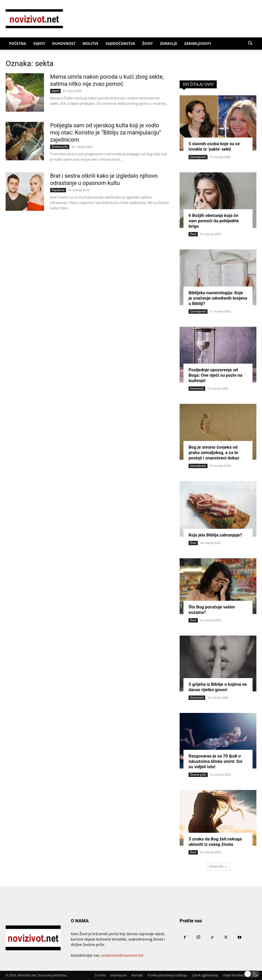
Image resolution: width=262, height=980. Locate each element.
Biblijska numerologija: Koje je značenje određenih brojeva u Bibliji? (218, 298)
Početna (18, 43)
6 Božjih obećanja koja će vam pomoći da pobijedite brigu (214, 221)
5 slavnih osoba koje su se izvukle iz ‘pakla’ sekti (214, 146)
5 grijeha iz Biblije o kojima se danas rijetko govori (218, 687)
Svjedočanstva (120, 43)
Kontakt (137, 975)
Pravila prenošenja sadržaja (167, 975)
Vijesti (39, 43)
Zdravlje (168, 43)
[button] (250, 44)
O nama (100, 975)
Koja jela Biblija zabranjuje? (215, 535)
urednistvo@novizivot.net (122, 955)
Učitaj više (218, 866)
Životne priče (60, 147)
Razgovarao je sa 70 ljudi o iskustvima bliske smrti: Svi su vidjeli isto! (215, 761)
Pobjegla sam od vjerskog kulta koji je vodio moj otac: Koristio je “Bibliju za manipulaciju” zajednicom (106, 133)
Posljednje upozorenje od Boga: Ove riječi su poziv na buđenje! (215, 375)
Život (148, 43)
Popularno (58, 190)
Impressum (119, 975)
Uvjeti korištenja (235, 975)
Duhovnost (64, 43)
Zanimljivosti (198, 43)
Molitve (91, 43)
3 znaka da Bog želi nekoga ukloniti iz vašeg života (215, 842)
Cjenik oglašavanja (205, 975)
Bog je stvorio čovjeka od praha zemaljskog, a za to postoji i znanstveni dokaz (214, 452)
